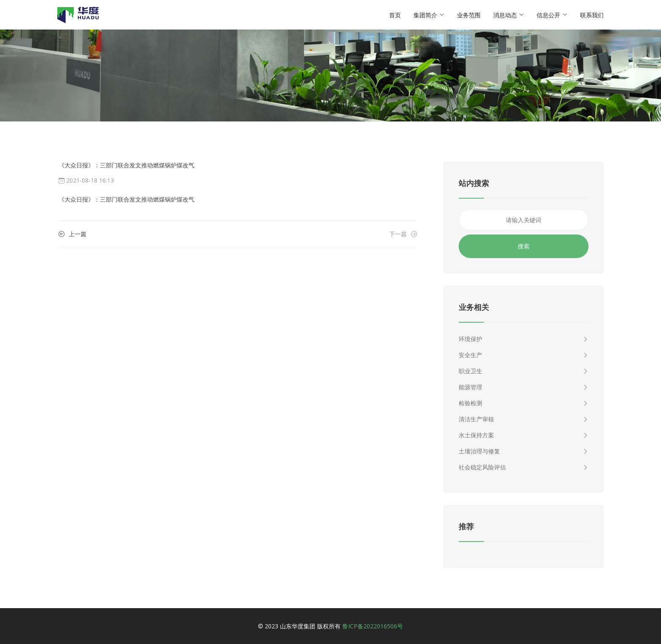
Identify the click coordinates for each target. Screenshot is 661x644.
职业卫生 (524, 371)
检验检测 (524, 403)
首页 (395, 15)
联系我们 (592, 15)
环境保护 (524, 339)
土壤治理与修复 (524, 451)
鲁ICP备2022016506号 (373, 626)
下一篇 (403, 234)
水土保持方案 (524, 435)
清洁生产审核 (524, 419)
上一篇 (73, 234)
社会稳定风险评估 (524, 467)
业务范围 (469, 15)
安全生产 (524, 355)
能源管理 (524, 387)
